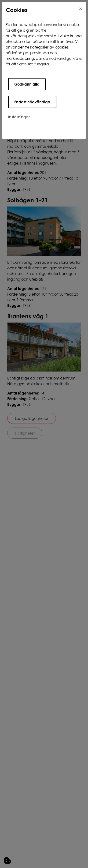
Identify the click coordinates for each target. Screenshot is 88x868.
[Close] (81, 9)
